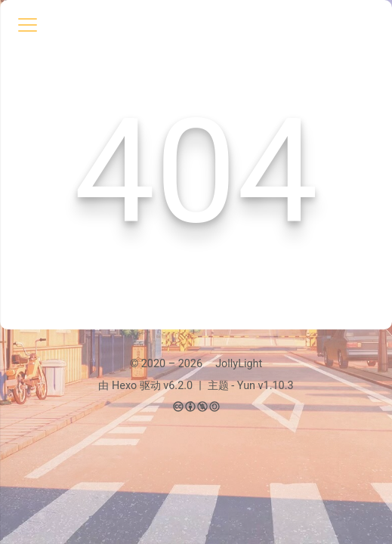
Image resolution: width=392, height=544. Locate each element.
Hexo (124, 386)
